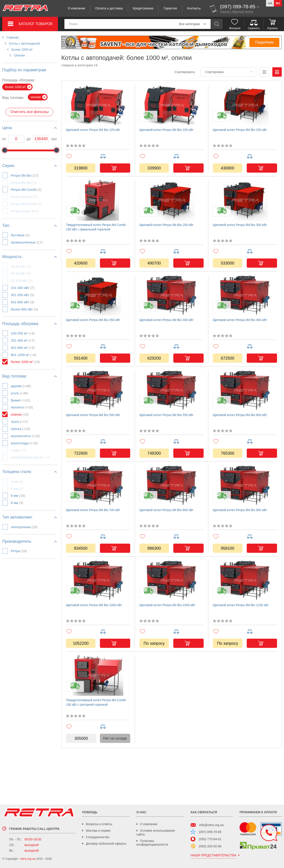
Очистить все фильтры (29, 112)
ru (278, 3)
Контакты (194, 8)
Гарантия (170, 8)
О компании (76, 8)
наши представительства (213, 855)
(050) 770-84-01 (210, 839)
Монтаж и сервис (98, 831)
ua (270, 3)
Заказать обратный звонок (237, 12)
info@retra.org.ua (211, 825)
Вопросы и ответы (99, 824)
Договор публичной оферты (106, 844)
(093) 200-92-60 (210, 846)
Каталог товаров (36, 24)
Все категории (189, 24)
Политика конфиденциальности (152, 843)
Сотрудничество (98, 837)
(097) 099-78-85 (210, 832)
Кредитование (143, 8)
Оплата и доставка (109, 8)
